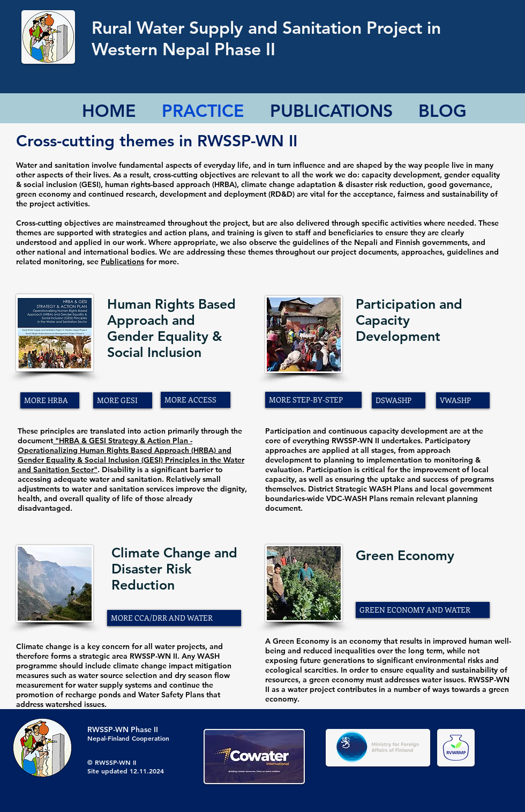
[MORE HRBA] (50, 400)
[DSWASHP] (399, 400)
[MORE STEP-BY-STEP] (313, 400)
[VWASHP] (463, 400)
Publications (122, 262)
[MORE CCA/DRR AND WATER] (174, 618)
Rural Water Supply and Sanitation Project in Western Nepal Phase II (266, 38)
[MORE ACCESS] (196, 400)
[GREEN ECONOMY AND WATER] (423, 610)
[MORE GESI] (123, 400)
